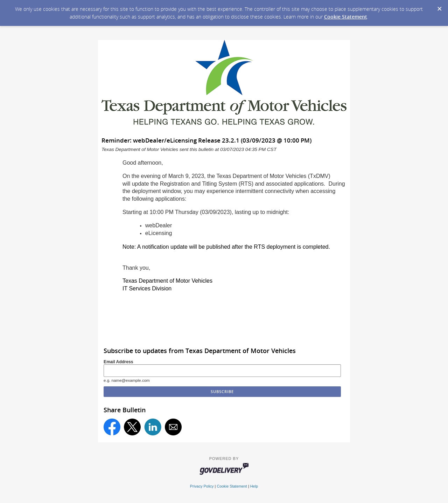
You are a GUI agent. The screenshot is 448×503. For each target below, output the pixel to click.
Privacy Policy (202, 486)
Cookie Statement (346, 17)
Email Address (118, 362)
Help (254, 486)
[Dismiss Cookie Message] (439, 7)
